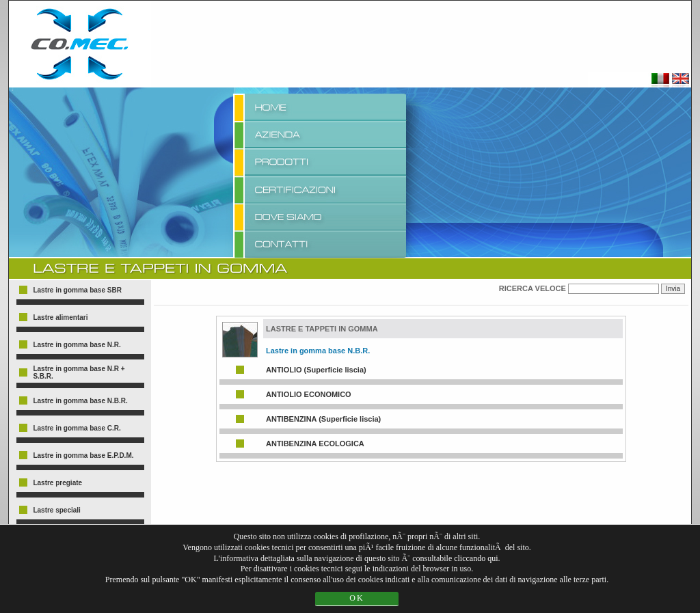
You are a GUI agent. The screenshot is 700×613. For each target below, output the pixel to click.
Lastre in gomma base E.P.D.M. (83, 455)
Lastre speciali (56, 510)
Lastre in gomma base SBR (77, 290)
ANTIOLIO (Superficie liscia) (316, 370)
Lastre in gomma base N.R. (77, 345)
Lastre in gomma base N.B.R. (80, 401)
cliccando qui (476, 558)
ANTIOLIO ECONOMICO (309, 394)
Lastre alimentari (60, 317)
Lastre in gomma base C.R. (77, 428)
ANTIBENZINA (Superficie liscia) (323, 419)
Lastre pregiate (57, 483)
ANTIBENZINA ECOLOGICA (315, 444)
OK (356, 598)
